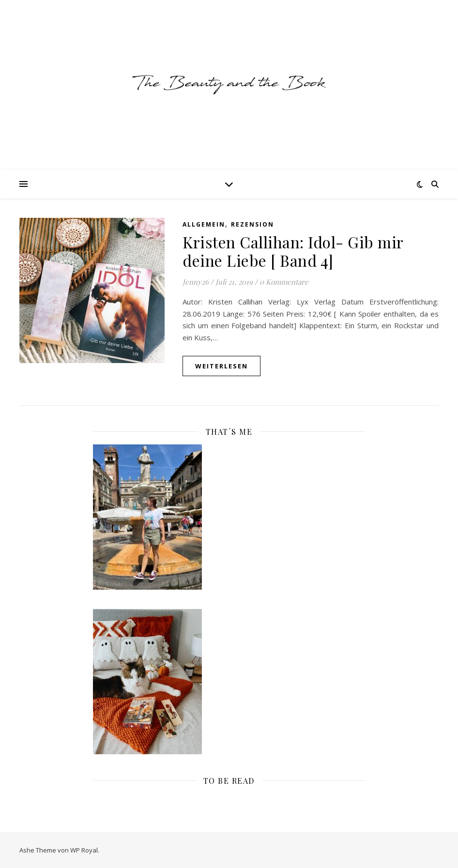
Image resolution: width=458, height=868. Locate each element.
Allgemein (204, 224)
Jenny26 (196, 282)
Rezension (252, 224)
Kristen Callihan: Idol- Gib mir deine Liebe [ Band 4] (293, 251)
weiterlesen (221, 366)
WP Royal (84, 850)
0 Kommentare (284, 282)
